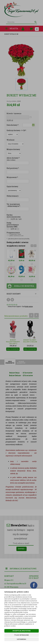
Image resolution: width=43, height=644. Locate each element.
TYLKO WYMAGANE (21, 635)
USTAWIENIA (21, 639)
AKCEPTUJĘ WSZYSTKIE (21, 631)
